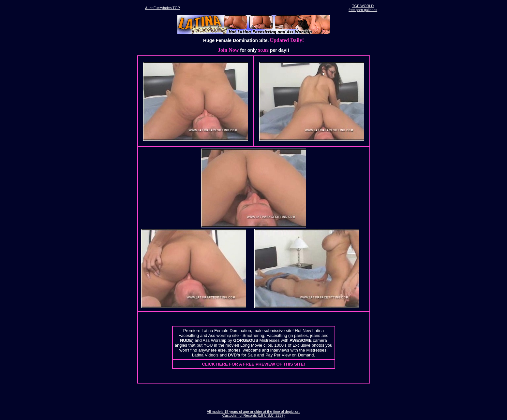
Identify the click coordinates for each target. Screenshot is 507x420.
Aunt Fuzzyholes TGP (163, 8)
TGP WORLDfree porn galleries (363, 8)
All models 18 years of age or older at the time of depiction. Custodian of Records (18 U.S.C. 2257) (253, 413)
